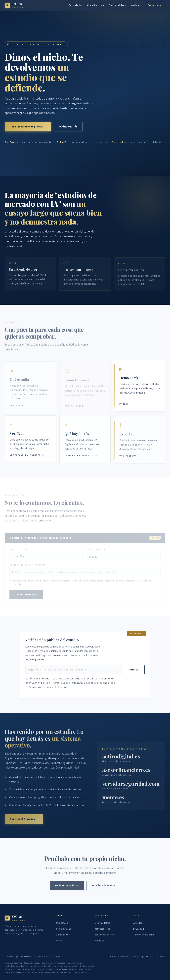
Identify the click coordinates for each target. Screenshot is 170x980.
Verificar (135, 5)
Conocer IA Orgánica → (24, 821)
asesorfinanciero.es (105, 935)
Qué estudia (75, 5)
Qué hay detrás (117, 5)
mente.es (100, 941)
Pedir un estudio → (67, 888)
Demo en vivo (63, 935)
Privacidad (139, 929)
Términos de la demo (144, 935)
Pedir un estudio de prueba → (28, 127)
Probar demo (155, 5)
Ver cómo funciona (103, 888)
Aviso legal (139, 923)
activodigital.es (102, 929)
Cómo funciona (96, 5)
